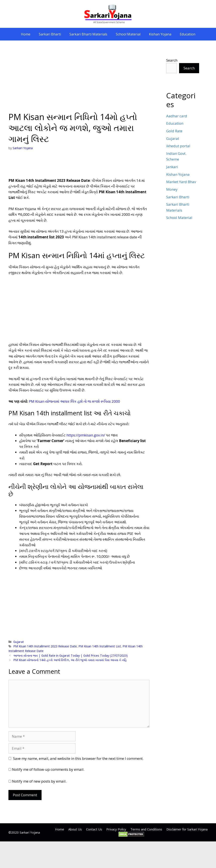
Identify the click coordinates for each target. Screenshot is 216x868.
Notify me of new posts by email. (39, 781)
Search (172, 60)
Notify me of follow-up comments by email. (48, 769)
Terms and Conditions (146, 829)
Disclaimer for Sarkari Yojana (187, 829)
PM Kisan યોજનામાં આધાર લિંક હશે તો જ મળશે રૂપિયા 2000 (74, 401)
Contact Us (94, 829)
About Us (75, 829)
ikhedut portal (178, 146)
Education (188, 34)
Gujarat (19, 642)
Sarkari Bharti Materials (88, 34)
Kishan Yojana (160, 34)
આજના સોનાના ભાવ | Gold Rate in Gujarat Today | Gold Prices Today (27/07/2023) (70, 655)
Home (26, 34)
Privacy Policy (116, 829)
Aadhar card (177, 116)
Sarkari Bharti (50, 34)
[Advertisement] (79, 80)
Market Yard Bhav (181, 182)
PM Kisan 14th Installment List (100, 646)
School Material (128, 34)
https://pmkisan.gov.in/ (86, 435)
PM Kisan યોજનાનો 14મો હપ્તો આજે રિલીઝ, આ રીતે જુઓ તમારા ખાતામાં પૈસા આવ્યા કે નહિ (70, 660)
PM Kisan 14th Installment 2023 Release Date (45, 646)
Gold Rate (174, 131)
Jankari (172, 167)
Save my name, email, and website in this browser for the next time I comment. (78, 758)
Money (172, 189)
